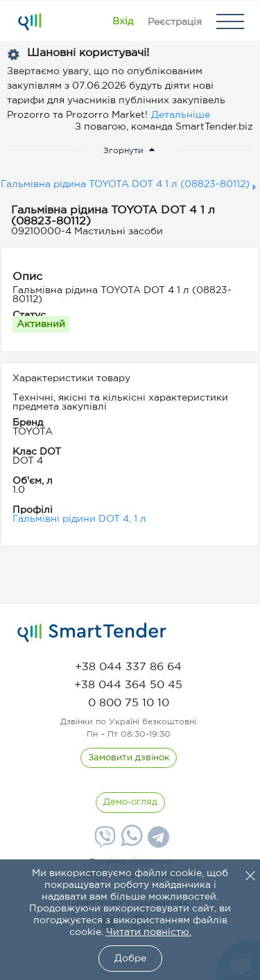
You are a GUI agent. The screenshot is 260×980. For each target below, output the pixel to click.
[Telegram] (157, 842)
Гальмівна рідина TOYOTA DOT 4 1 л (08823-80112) (125, 184)
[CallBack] (129, 758)
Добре (130, 959)
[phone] (128, 667)
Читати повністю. (149, 932)
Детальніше (181, 115)
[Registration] (175, 21)
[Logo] (29, 21)
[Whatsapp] (130, 843)
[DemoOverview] (130, 803)
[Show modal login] (123, 21)
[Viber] (103, 842)
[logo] (92, 633)
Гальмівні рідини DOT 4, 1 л (79, 519)
